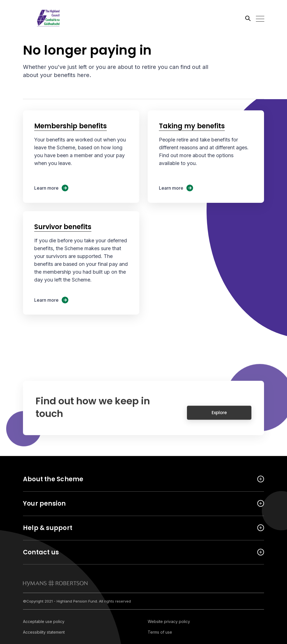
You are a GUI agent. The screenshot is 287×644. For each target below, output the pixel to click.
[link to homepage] (55, 583)
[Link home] (48, 18)
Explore (219, 416)
